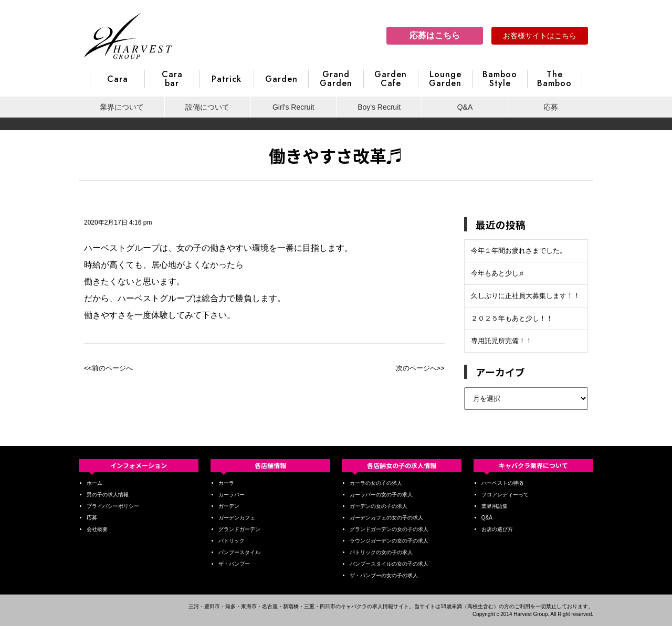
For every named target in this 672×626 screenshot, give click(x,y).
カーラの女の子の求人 (376, 483)
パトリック (232, 541)
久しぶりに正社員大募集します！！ (526, 296)
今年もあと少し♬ (497, 273)
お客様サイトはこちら (540, 36)
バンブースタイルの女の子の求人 (389, 564)
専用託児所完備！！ (502, 341)
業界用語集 (495, 506)
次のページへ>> (420, 368)
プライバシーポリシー (113, 506)
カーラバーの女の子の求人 (381, 495)
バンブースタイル (239, 552)
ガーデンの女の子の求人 (379, 506)
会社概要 (97, 529)
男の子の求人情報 (108, 495)
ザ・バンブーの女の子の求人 (384, 575)
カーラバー (232, 495)
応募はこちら (435, 35)
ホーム (94, 483)
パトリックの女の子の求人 (381, 552)
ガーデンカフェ (237, 518)
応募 (551, 107)
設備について (207, 107)
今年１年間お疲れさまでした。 (519, 251)
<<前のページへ (108, 368)
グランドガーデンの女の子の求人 (389, 529)
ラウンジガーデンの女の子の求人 (389, 541)
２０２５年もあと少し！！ (512, 318)
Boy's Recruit (379, 107)
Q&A (465, 107)
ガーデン (229, 506)
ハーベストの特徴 (502, 483)
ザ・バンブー (234, 564)
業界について (122, 107)
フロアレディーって (505, 495)
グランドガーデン (239, 529)
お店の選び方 (497, 529)
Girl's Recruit (293, 107)
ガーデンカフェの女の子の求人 (386, 518)
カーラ (226, 483)
